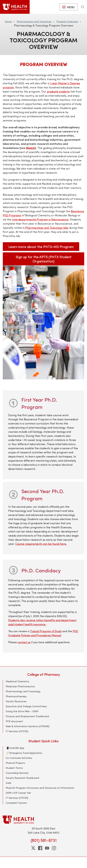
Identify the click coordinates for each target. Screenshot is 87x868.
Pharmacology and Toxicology (34, 21)
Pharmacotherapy (16, 696)
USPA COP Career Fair (18, 793)
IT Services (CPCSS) (17, 731)
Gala (8, 783)
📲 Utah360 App (15, 748)
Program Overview (67, 21)
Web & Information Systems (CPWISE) (28, 726)
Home (8, 21)
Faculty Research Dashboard (22, 778)
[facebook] (40, 848)
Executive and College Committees (26, 706)
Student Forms (14, 768)
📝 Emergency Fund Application (24, 753)
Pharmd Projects (15, 763)
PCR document (14, 721)
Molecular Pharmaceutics (20, 686)
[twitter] (33, 848)
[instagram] (54, 848)
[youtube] (47, 848)
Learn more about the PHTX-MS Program (41, 247)
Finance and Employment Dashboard (27, 716)
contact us (24, 642)
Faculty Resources (16, 701)
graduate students (58, 91)
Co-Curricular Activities (19, 758)
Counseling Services (17, 773)
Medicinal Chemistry (17, 681)
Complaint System (16, 803)
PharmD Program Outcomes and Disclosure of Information (40, 788)
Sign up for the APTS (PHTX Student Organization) (44, 259)
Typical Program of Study (46, 631)
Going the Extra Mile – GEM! (22, 711)
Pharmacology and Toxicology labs (47, 228)
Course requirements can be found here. (41, 544)
